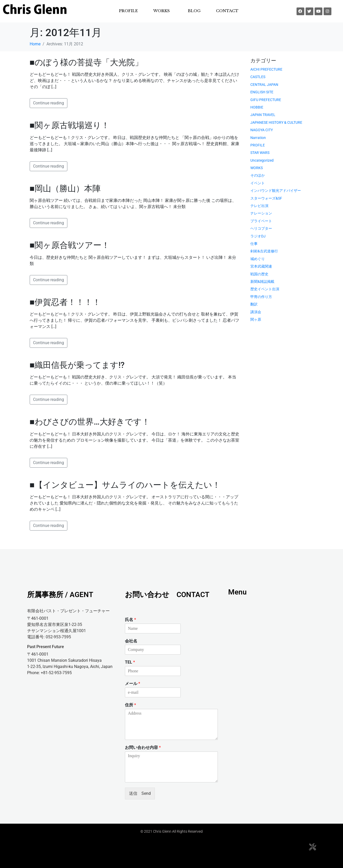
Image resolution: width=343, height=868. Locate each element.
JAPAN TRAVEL (263, 115)
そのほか (258, 175)
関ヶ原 (256, 319)
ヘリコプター (261, 228)
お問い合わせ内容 (143, 747)
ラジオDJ (258, 236)
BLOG (194, 11)
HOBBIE (257, 107)
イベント (258, 183)
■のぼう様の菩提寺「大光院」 (86, 62)
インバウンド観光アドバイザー (276, 191)
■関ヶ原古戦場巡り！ (70, 125)
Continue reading (49, 103)
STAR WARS (260, 153)
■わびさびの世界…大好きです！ (90, 422)
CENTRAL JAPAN (264, 85)
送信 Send (140, 793)
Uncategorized (262, 160)
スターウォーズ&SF (266, 198)
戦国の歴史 (259, 274)
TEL (130, 662)
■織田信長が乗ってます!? (77, 365)
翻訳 (254, 304)
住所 (130, 705)
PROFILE (128, 11)
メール (133, 684)
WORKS (162, 11)
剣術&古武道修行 (264, 251)
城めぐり (258, 259)
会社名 (131, 641)
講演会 (256, 312)
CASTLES (258, 77)
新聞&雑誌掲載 (262, 282)
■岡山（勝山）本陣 (65, 188)
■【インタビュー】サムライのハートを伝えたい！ (125, 485)
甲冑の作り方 (261, 297)
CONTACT (227, 11)
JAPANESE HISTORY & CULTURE (276, 122)
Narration (258, 138)
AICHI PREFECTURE (266, 69)
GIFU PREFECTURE (266, 100)
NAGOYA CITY (262, 130)
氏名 (130, 620)
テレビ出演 (259, 206)
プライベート (261, 221)
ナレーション (261, 213)
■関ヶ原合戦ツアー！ (70, 245)
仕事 (254, 244)
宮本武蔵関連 (261, 266)
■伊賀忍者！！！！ (65, 302)
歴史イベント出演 (265, 289)
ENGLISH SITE (262, 92)
